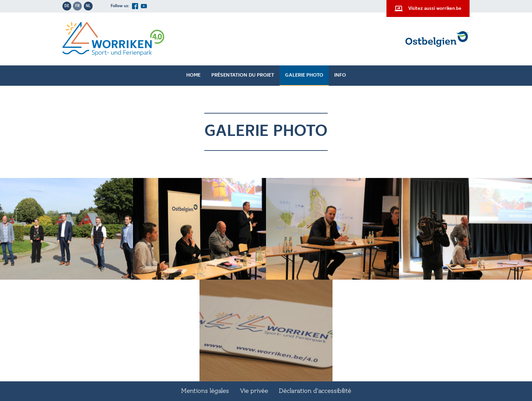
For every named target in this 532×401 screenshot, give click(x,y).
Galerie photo (304, 75)
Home (193, 75)
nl (88, 6)
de (67, 6)
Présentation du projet (243, 75)
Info (340, 75)
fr (78, 6)
